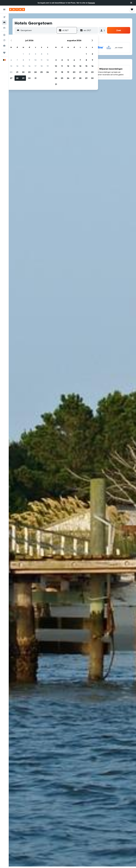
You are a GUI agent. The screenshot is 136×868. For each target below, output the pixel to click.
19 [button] (48, 66)
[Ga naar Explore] (4, 35)
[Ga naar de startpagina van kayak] (17, 9)
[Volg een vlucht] (4, 40)
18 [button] (42, 66)
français (92, 3)
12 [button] (48, 60)
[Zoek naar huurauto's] (4, 28)
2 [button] (29, 54)
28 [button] (17, 78)
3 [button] (35, 54)
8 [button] (23, 60)
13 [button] (11, 66)
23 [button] (29, 72)
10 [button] (35, 60)
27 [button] (11, 78)
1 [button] (23, 54)
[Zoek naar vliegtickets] (4, 17)
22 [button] (23, 72)
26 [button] (48, 72)
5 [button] (48, 54)
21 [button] (17, 72)
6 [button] (11, 60)
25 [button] (41, 72)
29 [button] (23, 78)
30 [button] (29, 78)
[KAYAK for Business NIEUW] (4, 46)
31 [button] (35, 78)
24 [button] (35, 72)
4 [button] (42, 54)
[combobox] (38, 30)
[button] (131, 3)
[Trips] (4, 53)
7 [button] (17, 60)
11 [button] (41, 60)
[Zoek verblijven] (4, 22)
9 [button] (29, 60)
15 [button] (23, 66)
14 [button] (17, 66)
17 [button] (35, 66)
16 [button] (29, 66)
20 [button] (11, 72)
